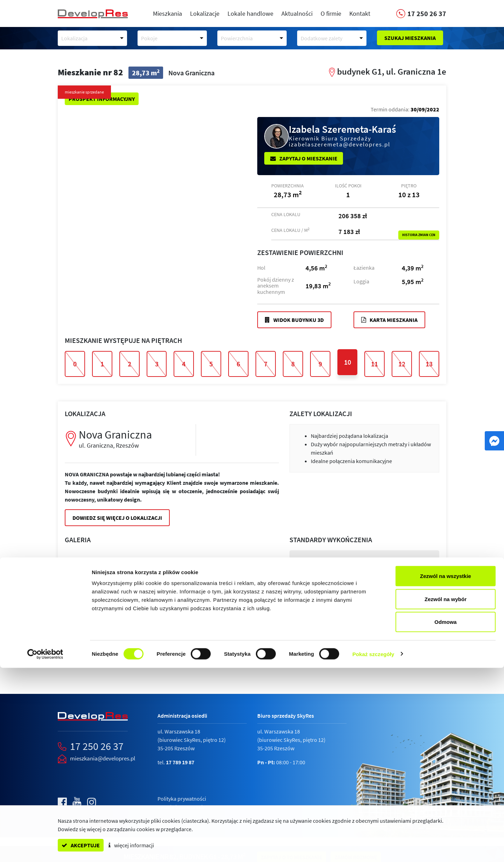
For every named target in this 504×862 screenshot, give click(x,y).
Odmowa (445, 816)
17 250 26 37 (97, 746)
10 (348, 362)
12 (402, 364)
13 (429, 364)
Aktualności (297, 13)
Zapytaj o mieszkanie (304, 158)
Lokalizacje (205, 13)
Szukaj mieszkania (410, 38)
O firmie (331, 13)
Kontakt (360, 13)
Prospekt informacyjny (102, 99)
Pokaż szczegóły (373, 848)
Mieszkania (167, 13)
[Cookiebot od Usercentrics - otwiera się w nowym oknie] (45, 848)
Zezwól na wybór (446, 793)
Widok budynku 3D (294, 320)
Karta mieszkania (389, 320)
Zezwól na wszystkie (446, 770)
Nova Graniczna (132, 438)
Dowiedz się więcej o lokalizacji (117, 518)
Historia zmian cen (419, 235)
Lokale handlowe (250, 13)
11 (374, 364)
